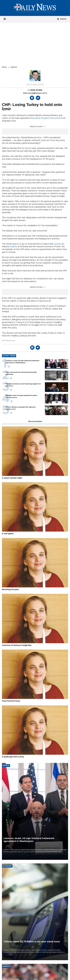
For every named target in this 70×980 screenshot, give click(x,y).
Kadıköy (13, 247)
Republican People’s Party (43, 118)
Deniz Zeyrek (7, 341)
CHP (58, 118)
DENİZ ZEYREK (36, 90)
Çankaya (58, 244)
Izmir (14, 341)
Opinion (14, 67)
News (4, 67)
